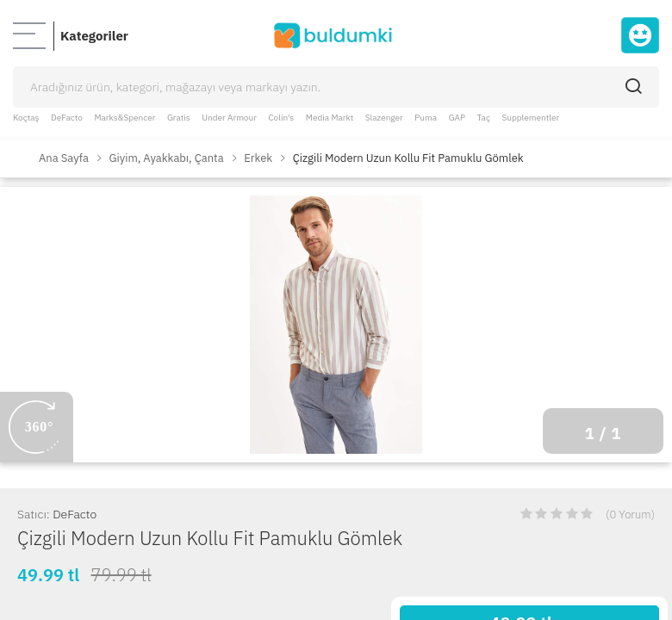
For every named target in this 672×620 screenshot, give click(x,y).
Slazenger (384, 118)
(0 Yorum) (630, 515)
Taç (484, 118)
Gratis (179, 118)
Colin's (281, 118)
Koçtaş (26, 118)
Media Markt (330, 118)
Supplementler (531, 118)
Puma (426, 118)
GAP (457, 118)
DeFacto (67, 118)
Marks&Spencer (124, 118)
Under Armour (229, 118)
